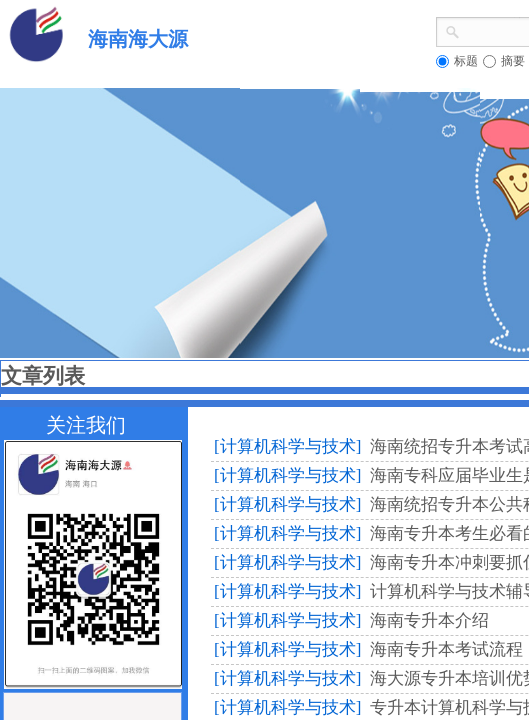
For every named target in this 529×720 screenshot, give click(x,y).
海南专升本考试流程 (446, 649)
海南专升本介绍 (429, 620)
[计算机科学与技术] (287, 446)
